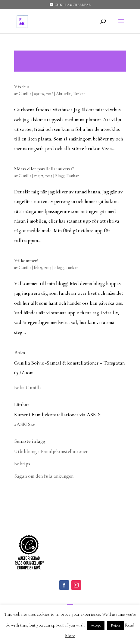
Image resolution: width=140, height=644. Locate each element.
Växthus (22, 87)
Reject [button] (115, 625)
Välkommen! (26, 260)
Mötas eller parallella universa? (44, 169)
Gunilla (25, 94)
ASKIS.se (26, 424)
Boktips (22, 464)
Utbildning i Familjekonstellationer (51, 451)
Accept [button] (96, 625)
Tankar (79, 94)
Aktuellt (63, 94)
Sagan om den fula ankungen (44, 476)
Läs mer (70, 61)
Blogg (60, 176)
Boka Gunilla (28, 388)
